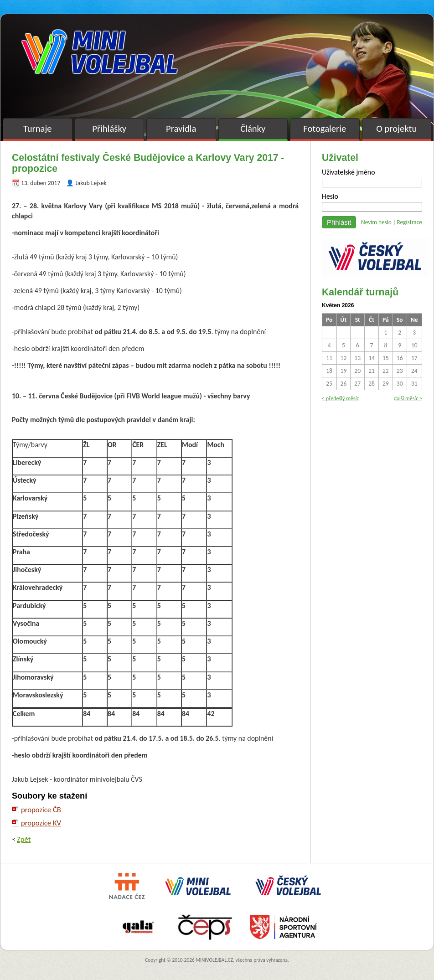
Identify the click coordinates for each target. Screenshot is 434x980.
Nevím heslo (376, 222)
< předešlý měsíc (340, 398)
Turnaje (38, 129)
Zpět (24, 839)
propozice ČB (41, 810)
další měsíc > (408, 398)
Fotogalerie (325, 129)
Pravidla (181, 129)
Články (253, 129)
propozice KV (41, 823)
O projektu (396, 129)
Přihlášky (109, 129)
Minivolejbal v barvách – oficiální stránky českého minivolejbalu (99, 52)
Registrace (409, 222)
